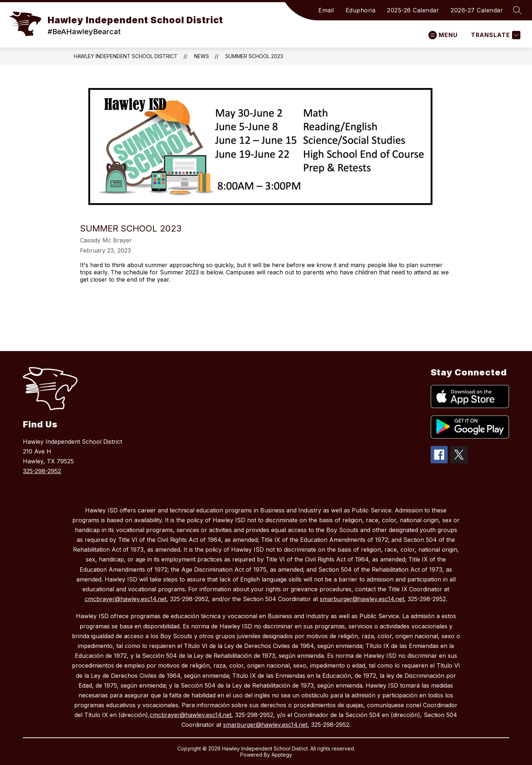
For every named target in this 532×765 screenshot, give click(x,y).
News (201, 56)
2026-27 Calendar (477, 10)
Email (326, 10)
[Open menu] (443, 35)
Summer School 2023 (254, 56)
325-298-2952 (42, 471)
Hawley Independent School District (126, 56)
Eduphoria (361, 10)
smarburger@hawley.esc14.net (362, 599)
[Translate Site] (495, 35)
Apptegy (282, 755)
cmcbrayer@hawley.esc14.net (126, 599)
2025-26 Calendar (413, 10)
